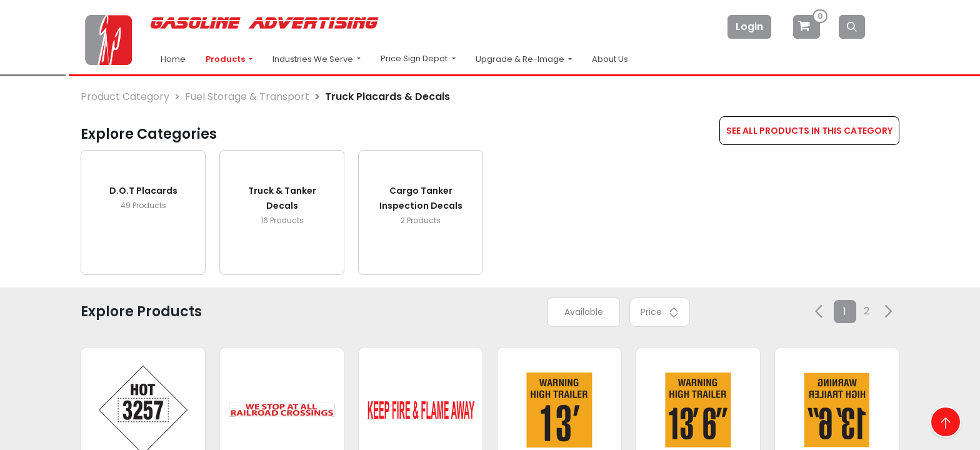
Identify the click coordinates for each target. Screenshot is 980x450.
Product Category (125, 97)
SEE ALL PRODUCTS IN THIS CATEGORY (809, 131)
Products (226, 59)
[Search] (852, 27)
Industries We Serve (314, 59)
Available (584, 312)
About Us (610, 59)
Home (173, 59)
